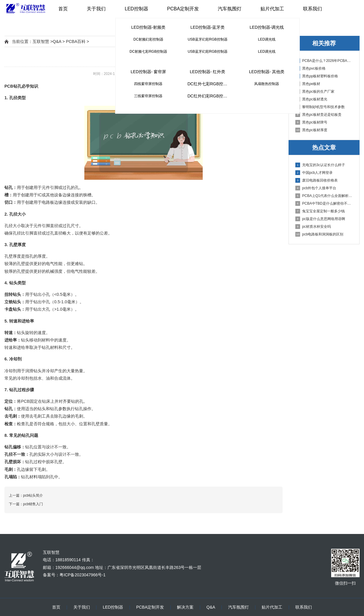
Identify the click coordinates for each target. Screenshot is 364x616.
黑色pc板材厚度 (311, 130)
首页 (63, 9)
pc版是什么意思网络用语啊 (320, 219)
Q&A (57, 41)
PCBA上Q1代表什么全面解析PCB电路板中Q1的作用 (324, 196)
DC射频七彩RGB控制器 (148, 52)
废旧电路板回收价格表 (317, 180)
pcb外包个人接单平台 (316, 188)
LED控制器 (136, 9)
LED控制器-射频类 (149, 27)
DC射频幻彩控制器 (148, 39)
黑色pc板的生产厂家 (315, 92)
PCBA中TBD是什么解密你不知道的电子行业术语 (324, 203)
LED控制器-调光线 (267, 27)
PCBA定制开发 (183, 9)
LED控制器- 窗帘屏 (149, 72)
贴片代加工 (272, 9)
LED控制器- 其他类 (267, 72)
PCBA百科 (76, 41)
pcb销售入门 (33, 504)
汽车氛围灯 (230, 9)
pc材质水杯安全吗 (313, 227)
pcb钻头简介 (33, 495)
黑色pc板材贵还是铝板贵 (318, 115)
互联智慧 (41, 41)
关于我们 (96, 9)
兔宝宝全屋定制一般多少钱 (320, 211)
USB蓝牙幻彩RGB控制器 (208, 39)
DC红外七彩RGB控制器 (209, 84)
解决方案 (185, 607)
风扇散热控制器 (267, 84)
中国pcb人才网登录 (314, 173)
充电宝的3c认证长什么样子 (320, 165)
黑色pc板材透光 (311, 99)
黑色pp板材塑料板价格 (317, 76)
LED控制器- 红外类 (208, 72)
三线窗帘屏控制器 (148, 96)
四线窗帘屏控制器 (148, 84)
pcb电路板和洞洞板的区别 (319, 234)
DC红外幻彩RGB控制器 (209, 96)
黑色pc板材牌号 (311, 122)
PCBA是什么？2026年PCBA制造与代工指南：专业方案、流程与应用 (324, 61)
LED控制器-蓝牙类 (208, 27)
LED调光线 (267, 39)
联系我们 (313, 9)
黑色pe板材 (308, 84)
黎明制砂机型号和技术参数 (320, 107)
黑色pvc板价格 (310, 68)
